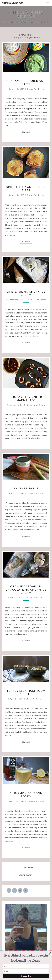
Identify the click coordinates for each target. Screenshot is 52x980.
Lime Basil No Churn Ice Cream (26, 293)
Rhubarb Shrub (26, 488)
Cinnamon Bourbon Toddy (26, 795)
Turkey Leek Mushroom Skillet (26, 692)
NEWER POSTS (26, 875)
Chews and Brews (12, 3)
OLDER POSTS (26, 868)
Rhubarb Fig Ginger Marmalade (26, 398)
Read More (27, 132)
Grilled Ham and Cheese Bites (26, 189)
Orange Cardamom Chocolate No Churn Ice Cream (26, 590)
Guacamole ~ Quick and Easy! (26, 82)
